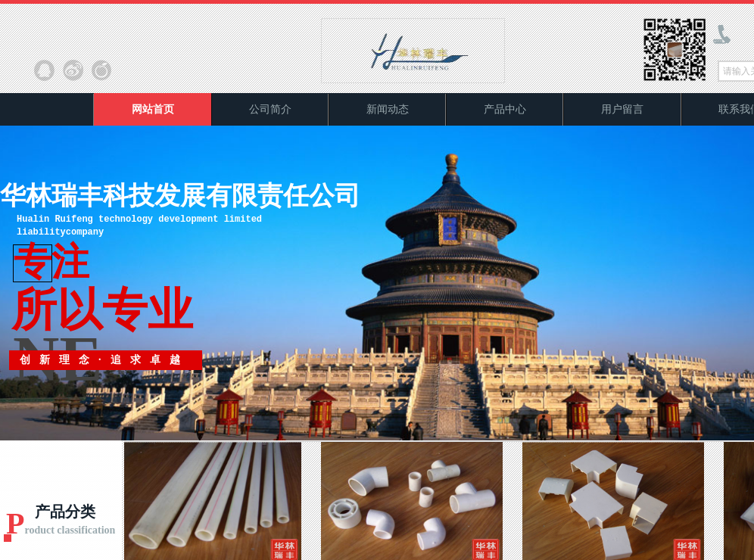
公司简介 (270, 109)
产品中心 (505, 109)
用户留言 (622, 109)
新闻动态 (388, 109)
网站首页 (153, 109)
